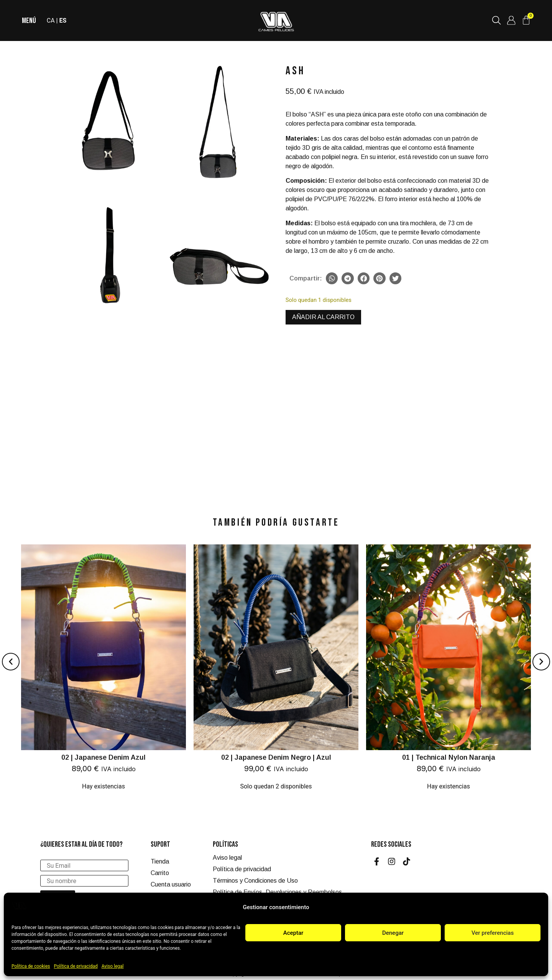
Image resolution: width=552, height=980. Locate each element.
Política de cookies (31, 966)
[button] (332, 279)
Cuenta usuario (171, 884)
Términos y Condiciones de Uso (255, 881)
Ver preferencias (493, 933)
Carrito (160, 873)
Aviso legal (113, 966)
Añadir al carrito (323, 317)
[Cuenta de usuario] (511, 20)
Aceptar (293, 933)
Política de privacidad (76, 966)
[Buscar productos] (496, 20)
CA (51, 20)
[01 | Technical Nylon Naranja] (449, 671)
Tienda (160, 861)
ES (63, 20)
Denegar (393, 933)
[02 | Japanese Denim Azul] (103, 671)
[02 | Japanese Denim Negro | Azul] (276, 671)
